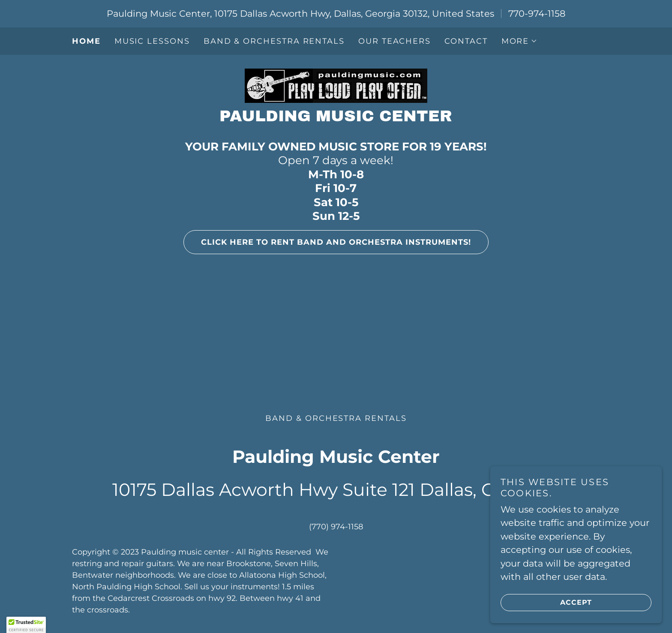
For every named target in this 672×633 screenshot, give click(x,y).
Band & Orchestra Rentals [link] (274, 41)
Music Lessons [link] (152, 41)
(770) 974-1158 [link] (336, 527)
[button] (520, 41)
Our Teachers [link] (394, 41)
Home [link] (86, 41)
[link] (336, 85)
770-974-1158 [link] (537, 13)
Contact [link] (466, 41)
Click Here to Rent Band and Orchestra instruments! (327, 242)
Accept (546, 602)
